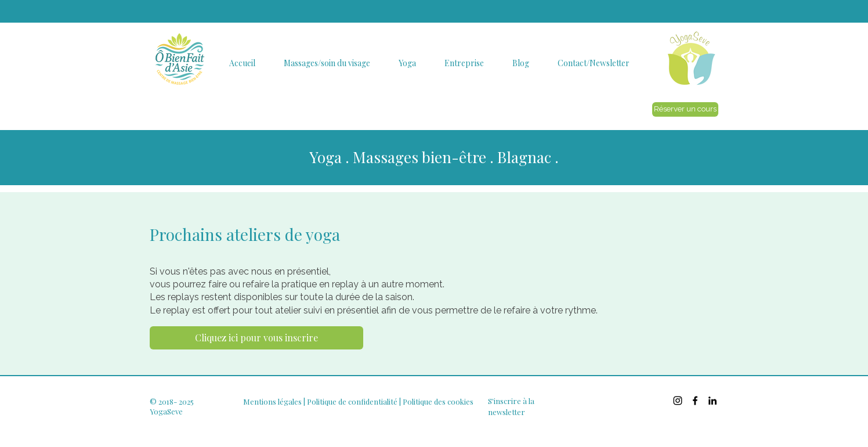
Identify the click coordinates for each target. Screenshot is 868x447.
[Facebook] (695, 401)
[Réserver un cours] (685, 109)
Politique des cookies (438, 401)
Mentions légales (272, 401)
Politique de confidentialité (352, 401)
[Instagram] (678, 401)
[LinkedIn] (713, 401)
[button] (242, 63)
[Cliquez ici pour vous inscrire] (256, 338)
